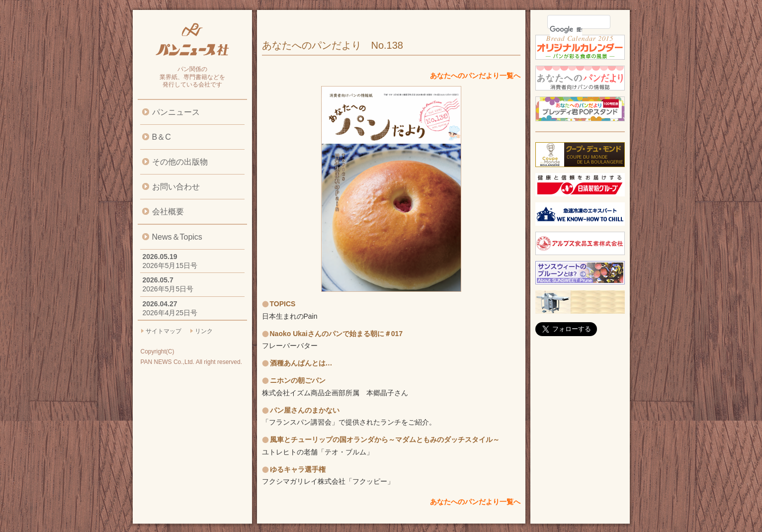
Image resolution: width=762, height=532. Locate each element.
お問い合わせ (176, 187)
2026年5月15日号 (170, 266)
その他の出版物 (180, 162)
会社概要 (168, 212)
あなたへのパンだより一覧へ (475, 76)
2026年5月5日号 (168, 289)
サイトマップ (164, 331)
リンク (204, 331)
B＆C (162, 137)
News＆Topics (177, 237)
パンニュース (176, 112)
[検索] (566, 29)
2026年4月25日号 (170, 313)
